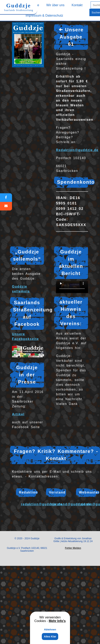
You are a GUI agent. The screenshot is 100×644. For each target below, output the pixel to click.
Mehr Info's (57, 621)
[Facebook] (6, 198)
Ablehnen (50, 630)
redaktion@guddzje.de (42, 504)
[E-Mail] (6, 206)
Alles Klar (50, 637)
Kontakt (77, 5)
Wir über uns (55, 5)
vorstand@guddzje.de (71, 504)
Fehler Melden (73, 548)
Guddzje (19, 7)
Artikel (18, 414)
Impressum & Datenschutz (44, 15)
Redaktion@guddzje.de (77, 150)
